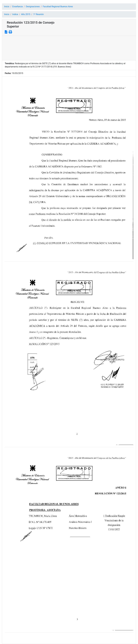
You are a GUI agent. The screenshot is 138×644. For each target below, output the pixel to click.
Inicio (7, 7)
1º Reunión (39, 14)
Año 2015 (26, 14)
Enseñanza (18, 7)
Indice (15, 14)
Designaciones (33, 7)
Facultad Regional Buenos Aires (58, 7)
